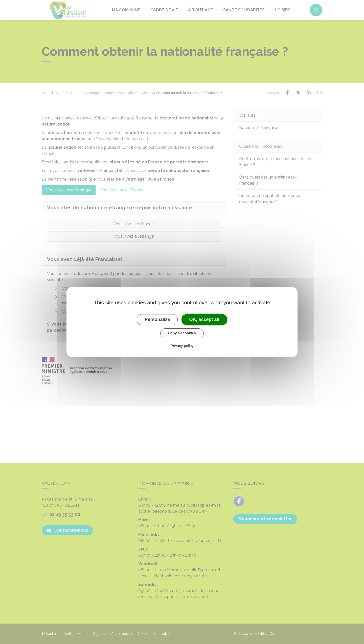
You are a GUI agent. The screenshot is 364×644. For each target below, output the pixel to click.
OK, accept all (204, 319)
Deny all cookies (182, 333)
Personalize (157, 319)
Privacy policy (182, 346)
